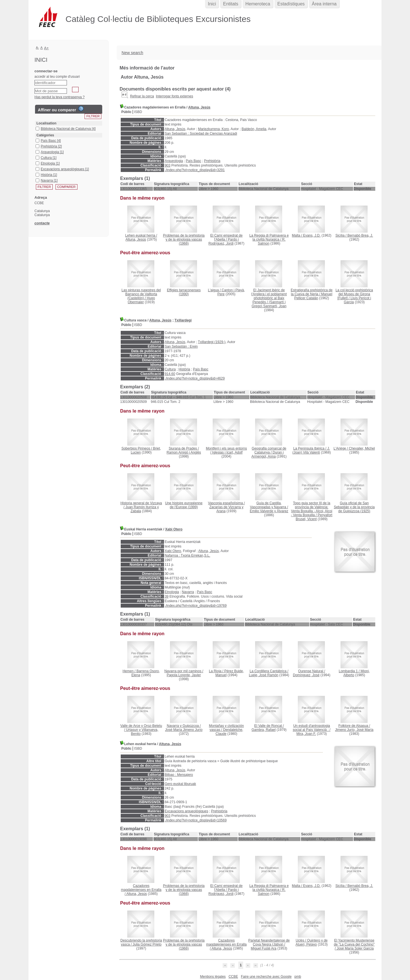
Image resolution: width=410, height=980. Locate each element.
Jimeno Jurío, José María (354, 730)
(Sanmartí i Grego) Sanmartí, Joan (269, 304)
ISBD (138, 112)
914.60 (170, 374)
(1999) (184, 505)
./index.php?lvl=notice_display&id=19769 (196, 606)
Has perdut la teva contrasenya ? (60, 97)
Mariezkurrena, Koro (213, 129)
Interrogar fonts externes (174, 96)
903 (167, 165)
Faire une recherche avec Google (266, 977)
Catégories (45, 135)
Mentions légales (213, 977)
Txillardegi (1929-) (212, 342)
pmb (298, 977)
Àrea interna (324, 4)
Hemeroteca (258, 4)
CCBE (233, 977)
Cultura (170, 369)
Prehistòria (212, 161)
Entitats (230, 4)
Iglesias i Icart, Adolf (227, 452)
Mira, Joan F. (306, 734)
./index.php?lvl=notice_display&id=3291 (195, 170)
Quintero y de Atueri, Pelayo (311, 942)
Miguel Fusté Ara (264, 948)
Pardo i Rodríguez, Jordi (224, 241)
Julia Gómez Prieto (147, 944)
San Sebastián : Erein (181, 347)
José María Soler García (355, 948)
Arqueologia (174, 161)
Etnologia (172, 592)
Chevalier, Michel (362, 448)
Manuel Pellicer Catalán (313, 296)
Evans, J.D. (312, 235)
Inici (212, 4)
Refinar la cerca (142, 96)
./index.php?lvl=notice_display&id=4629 (195, 378)
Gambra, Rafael (264, 730)
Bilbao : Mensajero (179, 775)
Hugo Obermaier (141, 300)
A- (37, 48)
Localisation (46, 123)
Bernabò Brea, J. (360, 235)
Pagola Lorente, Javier (184, 675)
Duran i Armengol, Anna (267, 454)
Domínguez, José (306, 675)
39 (166, 596)
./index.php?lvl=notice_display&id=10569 (196, 820)
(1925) (354, 507)
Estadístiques (291, 4)
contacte (42, 223)
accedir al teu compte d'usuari (57, 77)
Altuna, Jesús (199, 107)
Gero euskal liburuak (180, 784)
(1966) (184, 239)
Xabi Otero (174, 529)
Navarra (188, 592)
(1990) (184, 292)
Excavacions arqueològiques (186, 811)
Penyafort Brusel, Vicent (314, 517)
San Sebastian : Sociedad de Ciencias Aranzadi (201, 134)
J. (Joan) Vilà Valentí (311, 450)
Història (184, 369)
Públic (126, 112)
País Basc (193, 161)
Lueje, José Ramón (264, 675)
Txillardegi (183, 320)
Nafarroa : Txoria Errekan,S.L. (187, 555)
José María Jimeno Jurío (184, 730)
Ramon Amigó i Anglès (184, 452)
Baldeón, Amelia (254, 129)
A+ (47, 48)
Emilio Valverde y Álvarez (269, 511)
